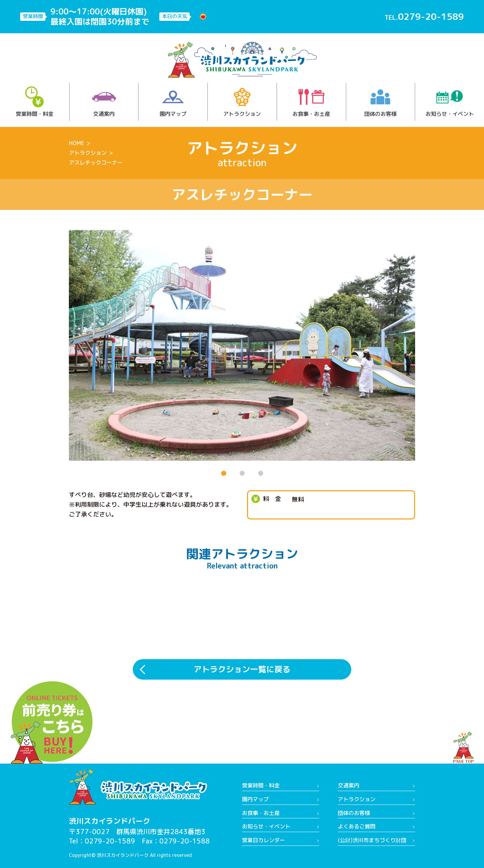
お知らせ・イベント (450, 102)
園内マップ (173, 102)
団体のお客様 (380, 102)
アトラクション (242, 102)
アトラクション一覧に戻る (242, 669)
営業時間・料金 (35, 102)
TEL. (424, 17)
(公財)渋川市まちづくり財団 (372, 840)
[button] (224, 473)
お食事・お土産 (311, 102)
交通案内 (104, 102)
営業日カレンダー (264, 840)
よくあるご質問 (357, 826)
